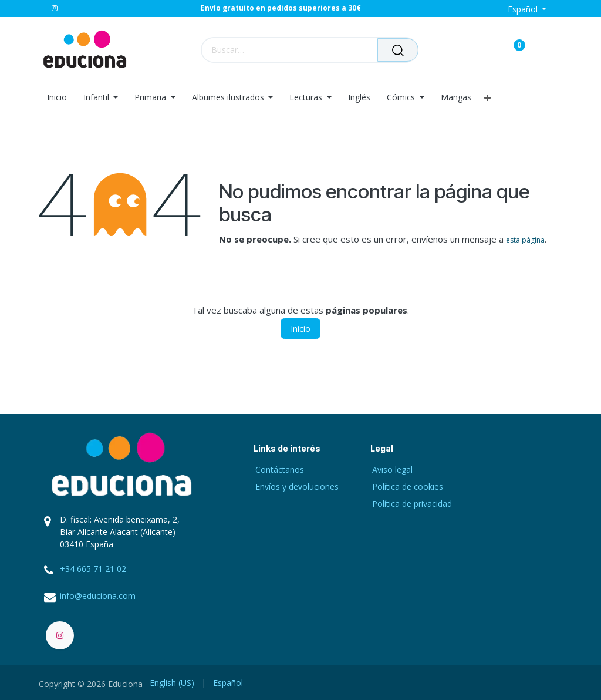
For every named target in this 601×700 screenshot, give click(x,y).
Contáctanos (280, 470)
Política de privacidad (412, 504)
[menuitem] (61, 98)
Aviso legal (392, 470)
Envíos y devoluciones (297, 487)
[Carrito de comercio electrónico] (478, 50)
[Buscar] (398, 50)
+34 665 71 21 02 (93, 569)
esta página (525, 240)
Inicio (300, 329)
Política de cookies (408, 487)
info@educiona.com (98, 596)
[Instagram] (55, 8)
